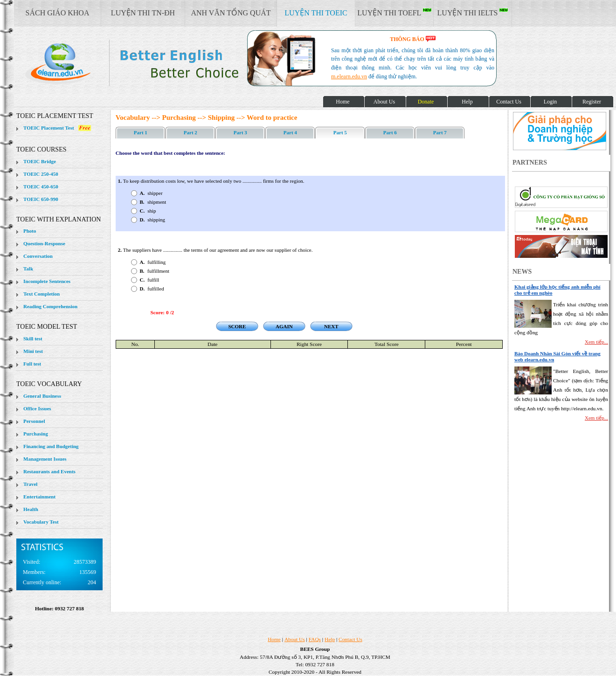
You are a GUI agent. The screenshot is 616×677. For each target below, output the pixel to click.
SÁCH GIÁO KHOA (58, 13)
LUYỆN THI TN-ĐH (143, 13)
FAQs (315, 639)
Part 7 (440, 132)
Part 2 (190, 132)
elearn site (148, 63)
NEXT (331, 326)
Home (274, 639)
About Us (295, 639)
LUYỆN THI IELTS (473, 13)
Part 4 (290, 132)
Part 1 (141, 132)
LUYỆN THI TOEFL (394, 13)
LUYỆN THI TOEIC (316, 13)
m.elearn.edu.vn (349, 76)
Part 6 (390, 132)
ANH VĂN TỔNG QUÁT (231, 13)
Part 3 (240, 132)
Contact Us (350, 639)
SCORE (237, 326)
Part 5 (340, 132)
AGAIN (284, 326)
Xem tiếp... (596, 342)
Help (330, 639)
